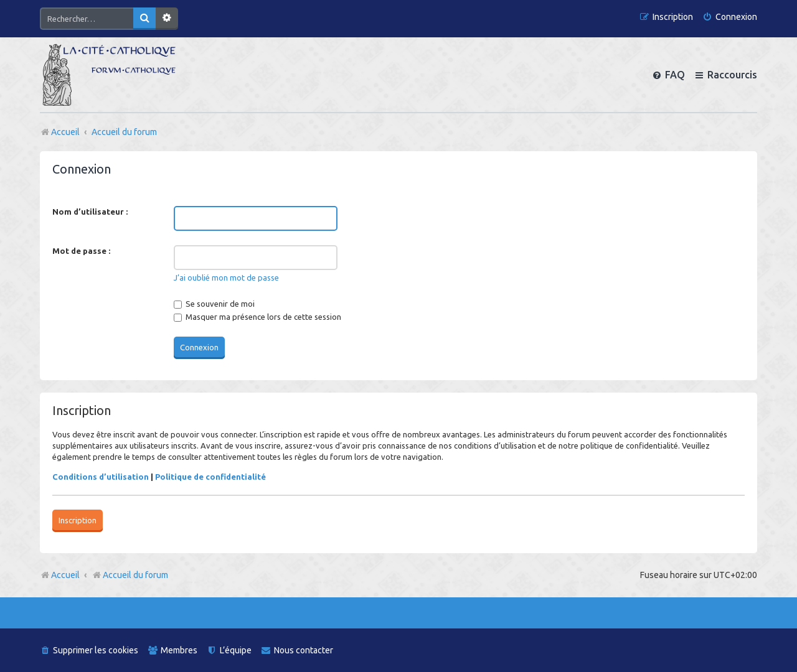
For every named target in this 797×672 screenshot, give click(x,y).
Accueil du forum (130, 575)
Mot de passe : (81, 251)
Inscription (78, 520)
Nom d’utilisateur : (90, 212)
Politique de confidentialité (210, 477)
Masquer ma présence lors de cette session (257, 317)
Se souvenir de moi (214, 304)
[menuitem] (730, 17)
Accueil (65, 575)
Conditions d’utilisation (101, 477)
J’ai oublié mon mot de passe (226, 278)
